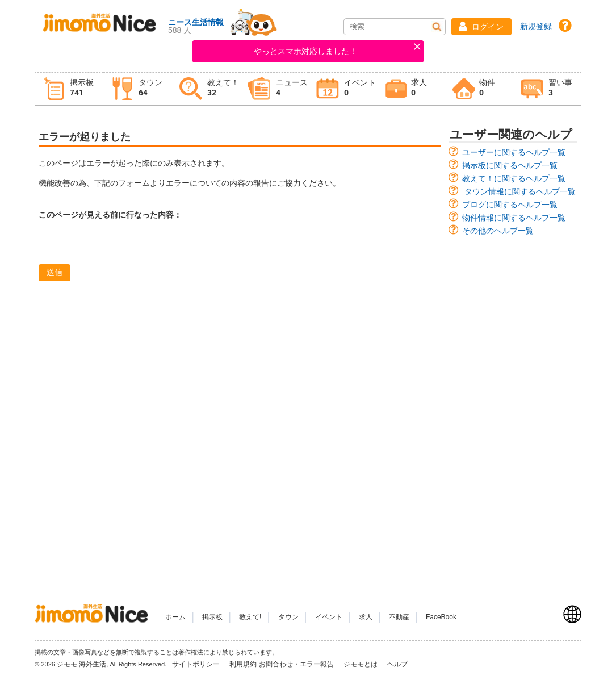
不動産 (399, 617)
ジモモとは (361, 664)
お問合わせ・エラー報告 (297, 664)
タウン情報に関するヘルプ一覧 (520, 191)
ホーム (175, 617)
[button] (481, 27)
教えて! (250, 617)
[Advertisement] (513, 411)
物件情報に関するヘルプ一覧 (514, 218)
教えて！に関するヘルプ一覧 (514, 178)
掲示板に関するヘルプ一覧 (510, 165)
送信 (55, 272)
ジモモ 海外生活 (81, 664)
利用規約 (243, 664)
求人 (366, 617)
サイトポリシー (197, 664)
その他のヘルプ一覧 (498, 231)
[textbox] (219, 244)
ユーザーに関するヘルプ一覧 (514, 152)
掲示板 (212, 617)
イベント (329, 617)
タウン (288, 617)
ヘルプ (397, 664)
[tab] (69, 89)
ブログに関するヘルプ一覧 (510, 205)
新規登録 (536, 26)
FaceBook (441, 617)
